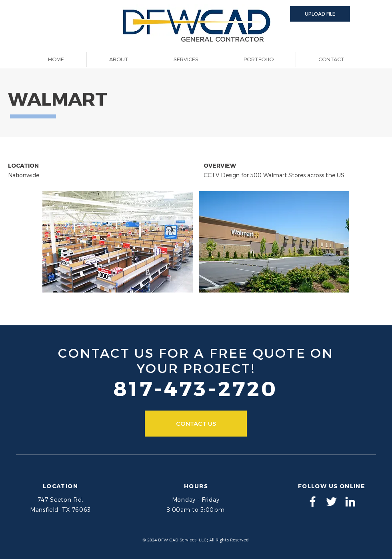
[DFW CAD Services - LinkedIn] (350, 502)
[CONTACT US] (196, 424)
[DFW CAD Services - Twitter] (331, 502)
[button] (320, 14)
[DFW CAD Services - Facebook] (313, 502)
